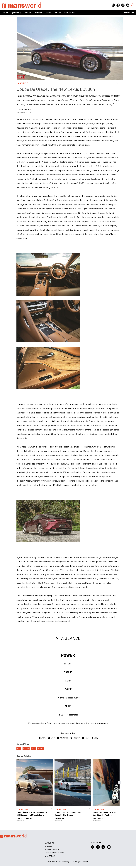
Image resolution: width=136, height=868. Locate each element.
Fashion (5, 13)
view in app (129, 13)
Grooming (16, 13)
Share (42, 738)
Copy (95, 738)
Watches (38, 13)
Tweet (51, 738)
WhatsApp (63, 738)
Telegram (75, 738)
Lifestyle (28, 13)
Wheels (58, 13)
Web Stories (70, 13)
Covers (48, 13)
